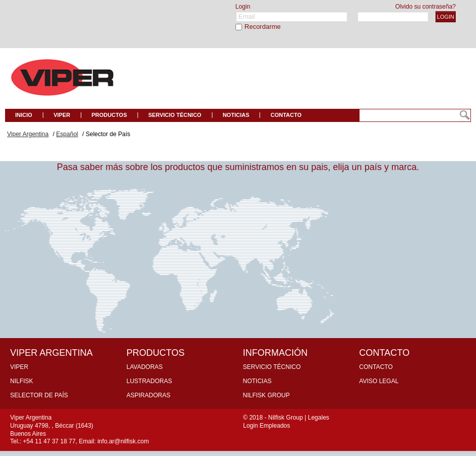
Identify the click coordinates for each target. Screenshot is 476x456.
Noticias (257, 381)
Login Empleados (267, 426)
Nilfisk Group (267, 395)
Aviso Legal (379, 381)
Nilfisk (22, 381)
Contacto (376, 367)
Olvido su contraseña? (426, 7)
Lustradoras (149, 381)
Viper (19, 367)
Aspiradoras (149, 395)
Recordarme (263, 27)
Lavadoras (145, 367)
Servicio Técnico (272, 367)
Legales (319, 418)
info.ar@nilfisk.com (123, 441)
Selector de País (39, 395)
